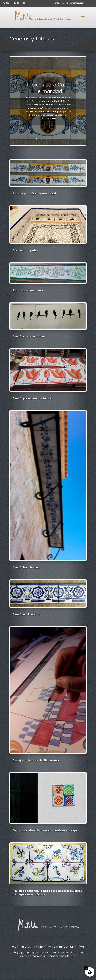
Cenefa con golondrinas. (29, 336)
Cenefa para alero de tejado (32, 398)
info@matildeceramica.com (70, 3)
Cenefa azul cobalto (26, 614)
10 (60, 139)
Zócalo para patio (25, 250)
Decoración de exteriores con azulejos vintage (45, 830)
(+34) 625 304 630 (16, 3)
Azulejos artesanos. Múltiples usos (36, 760)
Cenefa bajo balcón (26, 567)
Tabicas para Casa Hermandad (48, 90)
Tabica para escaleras (28, 290)
